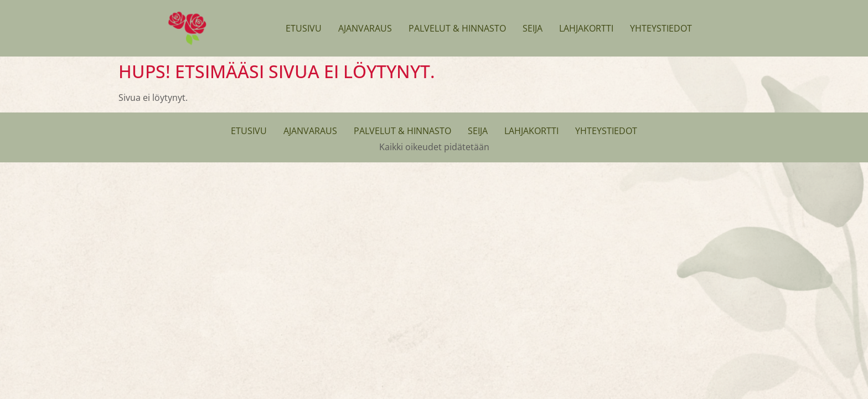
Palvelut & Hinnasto (457, 28)
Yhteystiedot (661, 28)
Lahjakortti (586, 28)
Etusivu (304, 28)
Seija (533, 28)
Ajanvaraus (365, 28)
